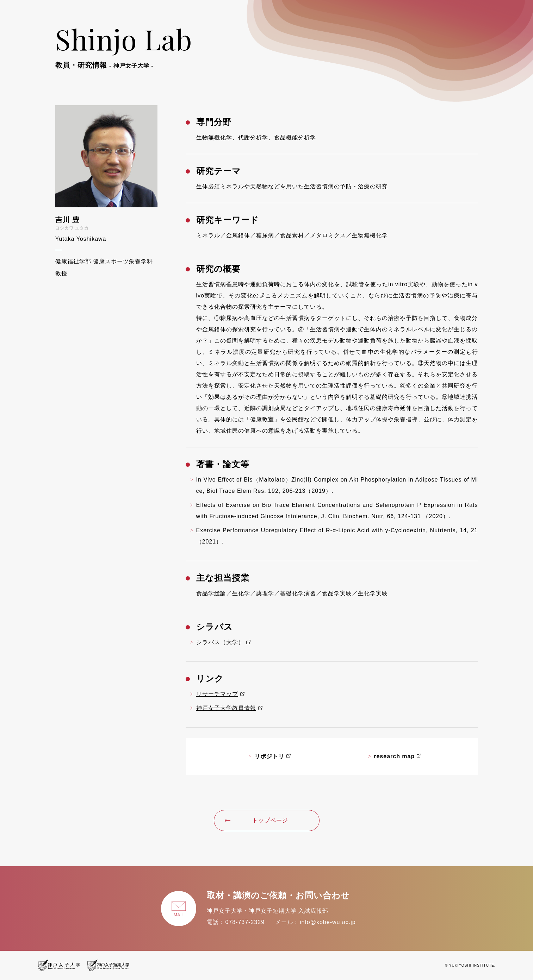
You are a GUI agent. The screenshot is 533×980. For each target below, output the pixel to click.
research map (394, 756)
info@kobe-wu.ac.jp (328, 922)
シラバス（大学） (220, 642)
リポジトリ (269, 756)
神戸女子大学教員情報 (226, 708)
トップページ (256, 820)
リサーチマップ (217, 694)
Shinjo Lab (124, 45)
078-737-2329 (245, 922)
